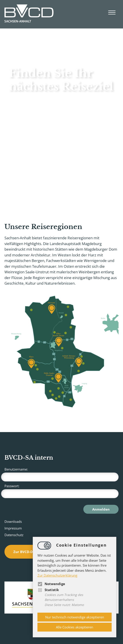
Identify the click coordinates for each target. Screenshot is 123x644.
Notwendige (51, 584)
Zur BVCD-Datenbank (31, 552)
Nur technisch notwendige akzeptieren (75, 617)
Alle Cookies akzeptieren (75, 627)
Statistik (48, 590)
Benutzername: (61, 474)
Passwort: (61, 491)
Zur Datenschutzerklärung (57, 575)
